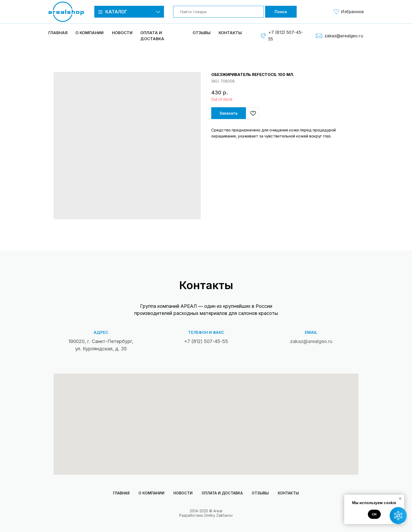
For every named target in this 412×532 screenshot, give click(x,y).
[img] (336, 12)
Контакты (230, 33)
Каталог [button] (116, 12)
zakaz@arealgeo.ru (344, 36)
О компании (151, 493)
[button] (100, 12)
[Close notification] (400, 499)
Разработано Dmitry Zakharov (206, 515)
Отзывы (202, 33)
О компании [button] (89, 33)
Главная (58, 33)
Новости (122, 33)
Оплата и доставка (222, 493)
